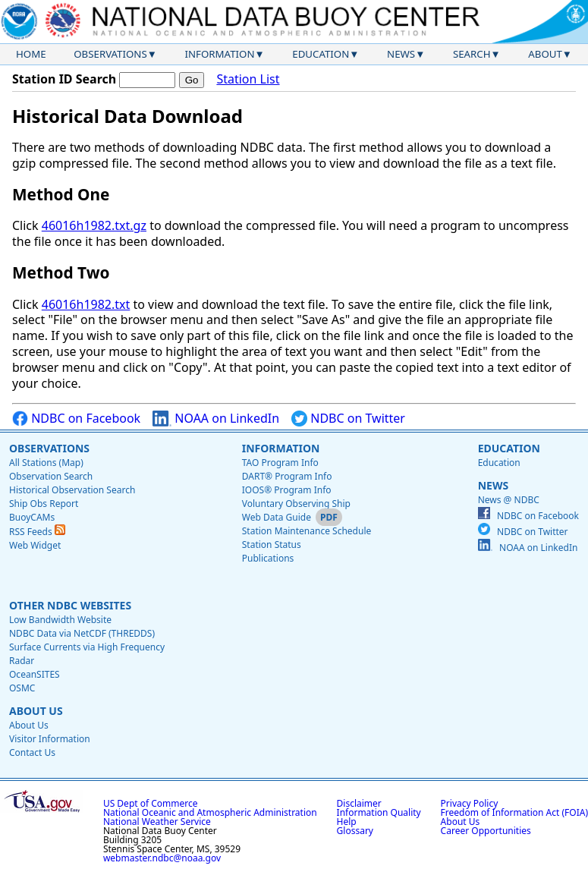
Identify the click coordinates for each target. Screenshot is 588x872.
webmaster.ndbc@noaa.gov (162, 858)
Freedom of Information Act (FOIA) (514, 812)
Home (31, 54)
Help (347, 822)
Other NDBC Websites (70, 605)
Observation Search (51, 476)
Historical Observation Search (72, 490)
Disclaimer (359, 803)
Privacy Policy (470, 803)
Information (220, 54)
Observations (110, 54)
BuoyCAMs (32, 517)
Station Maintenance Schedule (307, 531)
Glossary (355, 831)
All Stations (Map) (46, 463)
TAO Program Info (280, 463)
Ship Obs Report (44, 504)
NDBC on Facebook (76, 419)
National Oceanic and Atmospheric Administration (210, 812)
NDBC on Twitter (348, 419)
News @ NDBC (509, 500)
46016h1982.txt (86, 304)
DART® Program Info (287, 476)
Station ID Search (64, 79)
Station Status (272, 545)
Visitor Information (50, 739)
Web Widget (35, 545)
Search (472, 54)
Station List (248, 79)
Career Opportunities (486, 831)
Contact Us (32, 752)
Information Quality (379, 812)
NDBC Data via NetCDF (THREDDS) (82, 633)
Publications (268, 558)
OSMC (22, 688)
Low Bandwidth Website (60, 620)
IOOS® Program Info (287, 490)
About (545, 54)
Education (321, 54)
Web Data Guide (277, 517)
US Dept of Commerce (151, 803)
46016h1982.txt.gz (94, 225)
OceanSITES (35, 674)
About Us (36, 711)
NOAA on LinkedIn (216, 419)
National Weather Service (157, 822)
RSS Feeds (37, 532)
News (401, 54)
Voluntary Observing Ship (296, 504)
